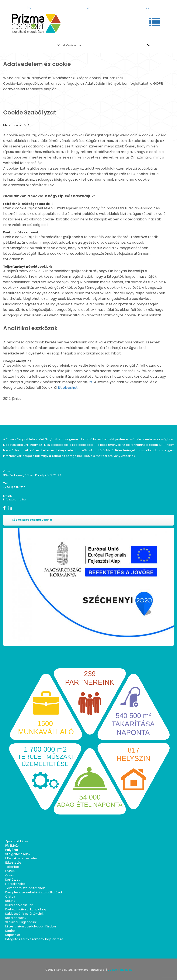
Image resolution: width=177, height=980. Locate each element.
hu (30, 8)
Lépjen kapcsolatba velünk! (32, 520)
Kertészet (13, 880)
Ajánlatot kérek (17, 841)
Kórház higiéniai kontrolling (26, 909)
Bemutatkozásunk (19, 905)
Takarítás (13, 867)
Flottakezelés (15, 884)
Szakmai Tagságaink (21, 922)
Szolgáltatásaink (18, 854)
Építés (10, 871)
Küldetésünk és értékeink (24, 914)
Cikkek (10, 897)
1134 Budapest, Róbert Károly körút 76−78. (32, 475)
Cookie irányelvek (120, 970)
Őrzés (10, 875)
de (148, 8)
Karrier (10, 931)
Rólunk (10, 901)
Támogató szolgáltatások (25, 888)
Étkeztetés (13, 863)
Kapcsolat (13, 935)
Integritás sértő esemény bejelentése (34, 939)
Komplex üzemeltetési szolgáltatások (34, 892)
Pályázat (12, 850)
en (89, 8)
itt (91, 382)
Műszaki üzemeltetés (22, 858)
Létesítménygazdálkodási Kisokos (31, 926)
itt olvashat (68, 388)
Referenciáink (16, 918)
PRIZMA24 (13, 846)
